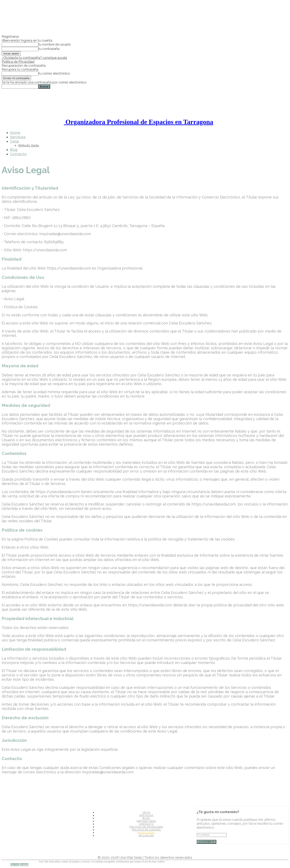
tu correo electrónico (54, 73)
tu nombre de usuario (55, 44)
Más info (15, 865)
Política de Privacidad (18, 62)
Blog (14, 149)
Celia (14, 141)
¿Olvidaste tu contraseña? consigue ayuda (34, 58)
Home (15, 132)
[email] (212, 835)
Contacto (18, 154)
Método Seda (29, 145)
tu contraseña (49, 49)
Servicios (18, 137)
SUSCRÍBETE (207, 842)
